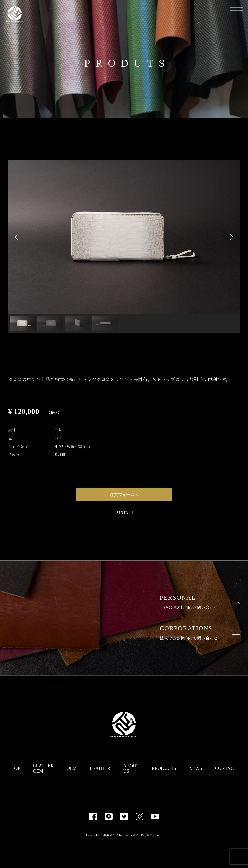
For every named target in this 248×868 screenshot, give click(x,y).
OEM (72, 768)
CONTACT (124, 512)
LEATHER (100, 768)
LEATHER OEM (43, 769)
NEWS (196, 768)
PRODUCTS (164, 768)
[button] (16, 237)
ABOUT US (131, 769)
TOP (16, 768)
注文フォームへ (124, 495)
